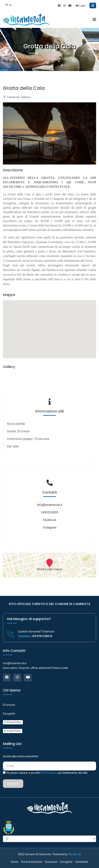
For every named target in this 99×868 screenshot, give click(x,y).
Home (33, 53)
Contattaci (82, 862)
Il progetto (9, 714)
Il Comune (9, 705)
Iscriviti (13, 784)
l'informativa (49, 773)
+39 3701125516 (41, 636)
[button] (50, 326)
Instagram (50, 527)
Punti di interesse (32, 862)
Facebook (49, 520)
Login (80, 6)
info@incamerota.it (50, 505)
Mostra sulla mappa (50, 569)
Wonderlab (75, 854)
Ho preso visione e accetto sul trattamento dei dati (47, 773)
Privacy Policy (14, 722)
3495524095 (50, 512)
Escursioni (51, 862)
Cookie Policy (14, 731)
